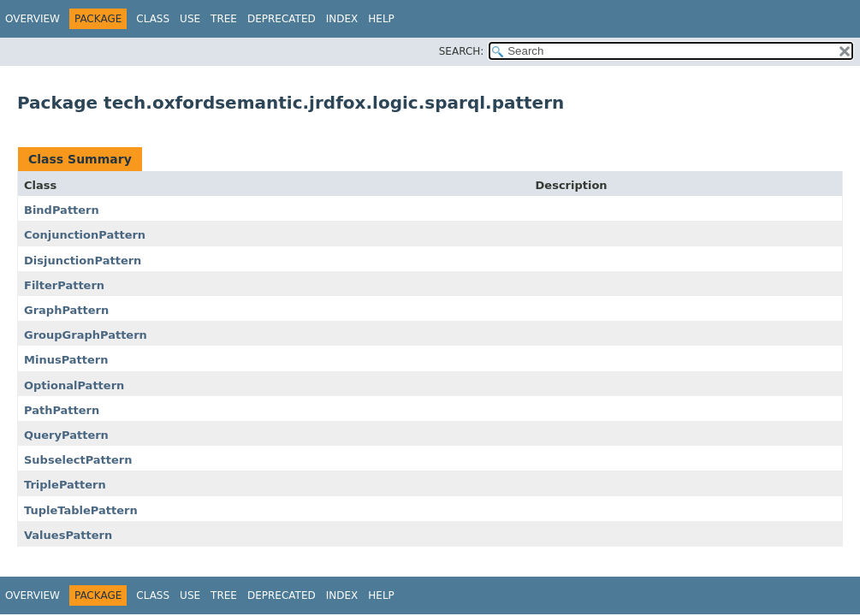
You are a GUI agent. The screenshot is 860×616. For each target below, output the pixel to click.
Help (381, 19)
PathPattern (62, 410)
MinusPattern (66, 360)
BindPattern (62, 210)
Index (342, 19)
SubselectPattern (78, 460)
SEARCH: (462, 51)
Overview (33, 19)
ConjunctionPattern (85, 235)
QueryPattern (66, 435)
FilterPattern (64, 285)
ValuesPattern (68, 535)
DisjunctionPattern (83, 261)
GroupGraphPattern (86, 335)
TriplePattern (65, 485)
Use (190, 19)
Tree (224, 19)
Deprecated (282, 19)
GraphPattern (66, 310)
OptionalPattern (74, 385)
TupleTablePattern (81, 510)
